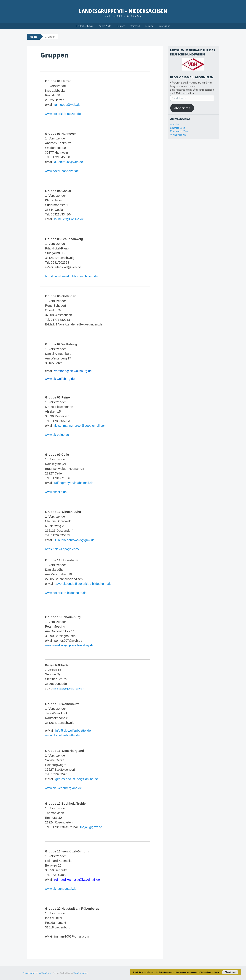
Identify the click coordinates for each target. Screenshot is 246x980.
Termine (149, 26)
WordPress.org (178, 135)
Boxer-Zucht (105, 26)
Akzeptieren (230, 972)
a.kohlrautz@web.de (69, 162)
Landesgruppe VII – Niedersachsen (123, 11)
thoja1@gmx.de (91, 827)
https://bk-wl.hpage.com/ (62, 549)
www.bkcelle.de (56, 492)
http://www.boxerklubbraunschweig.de (71, 276)
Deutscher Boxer (85, 26)
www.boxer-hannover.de (62, 171)
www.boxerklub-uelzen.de (63, 114)
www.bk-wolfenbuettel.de (62, 735)
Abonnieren (182, 108)
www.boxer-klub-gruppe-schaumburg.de (69, 645)
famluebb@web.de (67, 105)
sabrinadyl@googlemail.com (68, 689)
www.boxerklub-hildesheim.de (66, 593)
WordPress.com (80, 973)
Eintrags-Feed (178, 128)
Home (34, 37)
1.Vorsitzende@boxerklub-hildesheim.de (83, 584)
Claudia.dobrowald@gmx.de (75, 540)
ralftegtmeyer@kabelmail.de (74, 483)
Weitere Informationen (210, 972)
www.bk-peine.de (57, 435)
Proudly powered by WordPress (37, 973)
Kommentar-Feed (179, 131)
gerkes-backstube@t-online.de (77, 779)
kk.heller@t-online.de (69, 219)
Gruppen (121, 26)
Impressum (164, 26)
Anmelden (176, 124)
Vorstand (135, 26)
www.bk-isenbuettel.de (61, 889)
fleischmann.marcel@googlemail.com (80, 426)
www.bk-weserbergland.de (63, 788)
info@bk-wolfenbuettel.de (73, 731)
